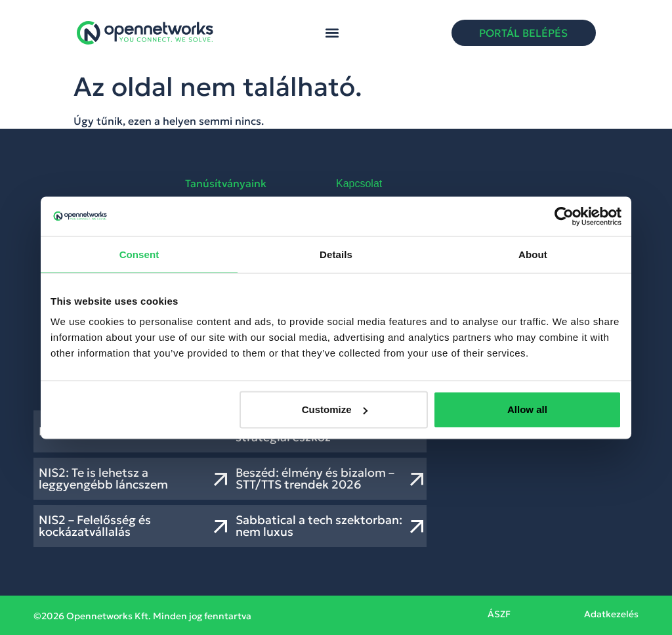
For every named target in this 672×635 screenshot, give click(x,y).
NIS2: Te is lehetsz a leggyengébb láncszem (103, 478)
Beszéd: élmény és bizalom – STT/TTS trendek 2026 (315, 478)
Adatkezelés (611, 614)
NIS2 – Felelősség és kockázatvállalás (95, 526)
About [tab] (533, 254)
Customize (335, 409)
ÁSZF (499, 614)
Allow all (527, 409)
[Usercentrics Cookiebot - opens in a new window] (564, 216)
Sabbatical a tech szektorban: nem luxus (319, 526)
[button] (332, 33)
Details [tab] (336, 254)
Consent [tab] (139, 254)
